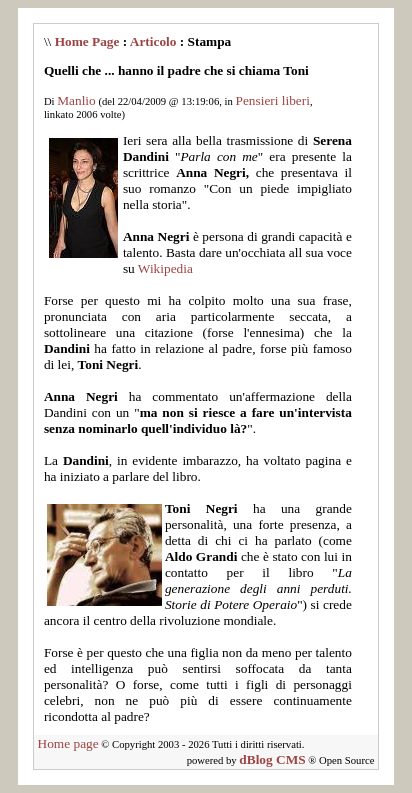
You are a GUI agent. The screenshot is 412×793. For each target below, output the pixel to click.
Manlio (76, 100)
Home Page (87, 41)
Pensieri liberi (273, 100)
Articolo (153, 41)
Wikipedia (165, 268)
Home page (68, 743)
